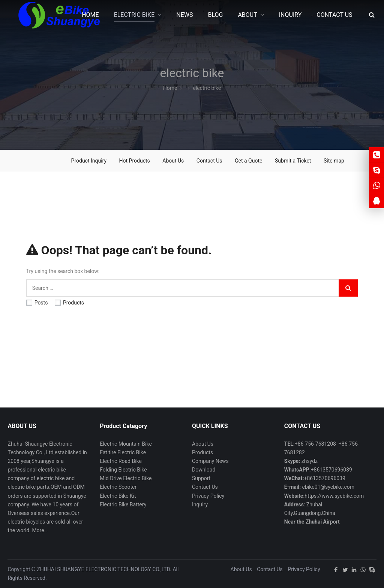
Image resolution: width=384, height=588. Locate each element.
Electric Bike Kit (118, 496)
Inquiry (200, 504)
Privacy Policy (208, 496)
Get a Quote (248, 161)
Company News (210, 461)
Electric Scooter (118, 487)
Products (69, 303)
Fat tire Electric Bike (123, 452)
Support (201, 478)
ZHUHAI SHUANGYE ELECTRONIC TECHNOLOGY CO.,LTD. (104, 569)
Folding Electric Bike (123, 470)
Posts (37, 303)
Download (204, 470)
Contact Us (209, 161)
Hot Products (135, 161)
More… (40, 530)
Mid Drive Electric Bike (126, 478)
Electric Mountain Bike (126, 444)
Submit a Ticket (293, 161)
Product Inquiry (89, 161)
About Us (173, 161)
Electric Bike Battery (123, 504)
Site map (334, 161)
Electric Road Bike (121, 461)
